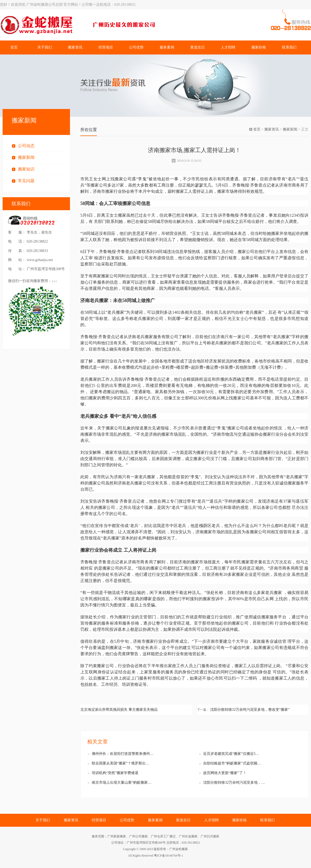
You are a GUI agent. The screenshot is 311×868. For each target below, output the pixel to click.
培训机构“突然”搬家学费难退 (115, 773)
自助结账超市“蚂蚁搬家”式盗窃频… (232, 763)
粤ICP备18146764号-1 (169, 856)
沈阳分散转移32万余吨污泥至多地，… (234, 782)
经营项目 (106, 47)
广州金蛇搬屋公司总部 (79, 25)
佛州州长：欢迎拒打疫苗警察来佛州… (123, 754)
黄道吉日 (197, 47)
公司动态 (26, 146)
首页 (14, 47)
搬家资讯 (75, 47)
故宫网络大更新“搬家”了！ (225, 773)
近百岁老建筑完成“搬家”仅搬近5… (231, 754)
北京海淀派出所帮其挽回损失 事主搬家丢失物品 (119, 710)
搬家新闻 (26, 157)
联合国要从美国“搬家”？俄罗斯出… (121, 763)
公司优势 (136, 47)
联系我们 (289, 47)
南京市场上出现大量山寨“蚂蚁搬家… (122, 782)
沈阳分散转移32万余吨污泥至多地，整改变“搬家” (250, 710)
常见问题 (26, 181)
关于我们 (45, 47)
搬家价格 (259, 47)
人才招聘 (228, 47)
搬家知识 (26, 169)
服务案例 (167, 47)
